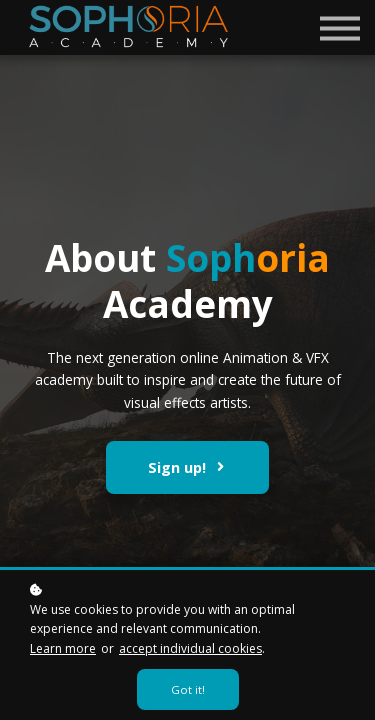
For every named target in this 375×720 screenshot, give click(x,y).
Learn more (63, 648)
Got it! (188, 689)
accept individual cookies (190, 648)
